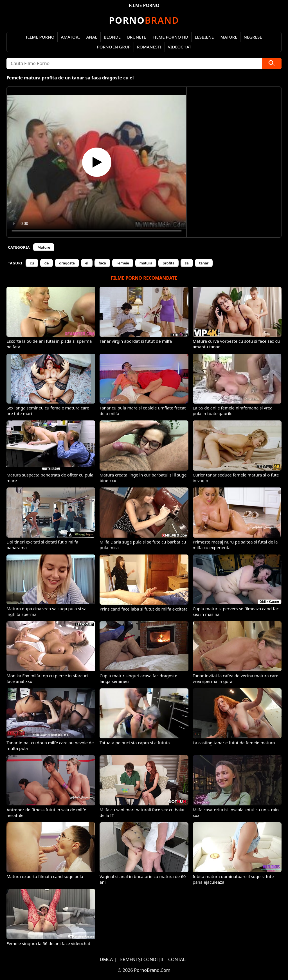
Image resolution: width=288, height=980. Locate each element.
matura (146, 263)
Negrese (253, 37)
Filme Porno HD (170, 37)
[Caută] (272, 63)
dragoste (67, 263)
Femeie (123, 263)
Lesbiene (204, 37)
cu (32, 263)
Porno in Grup (114, 47)
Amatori (70, 37)
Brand (144, 20)
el (87, 263)
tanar (204, 263)
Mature (229, 37)
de (47, 263)
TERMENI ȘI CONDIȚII (140, 959)
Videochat (180, 47)
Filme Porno (40, 37)
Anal (92, 37)
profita (168, 263)
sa (187, 263)
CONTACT (178, 959)
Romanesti (149, 47)
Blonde (112, 37)
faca (102, 263)
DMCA (106, 959)
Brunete (137, 37)
